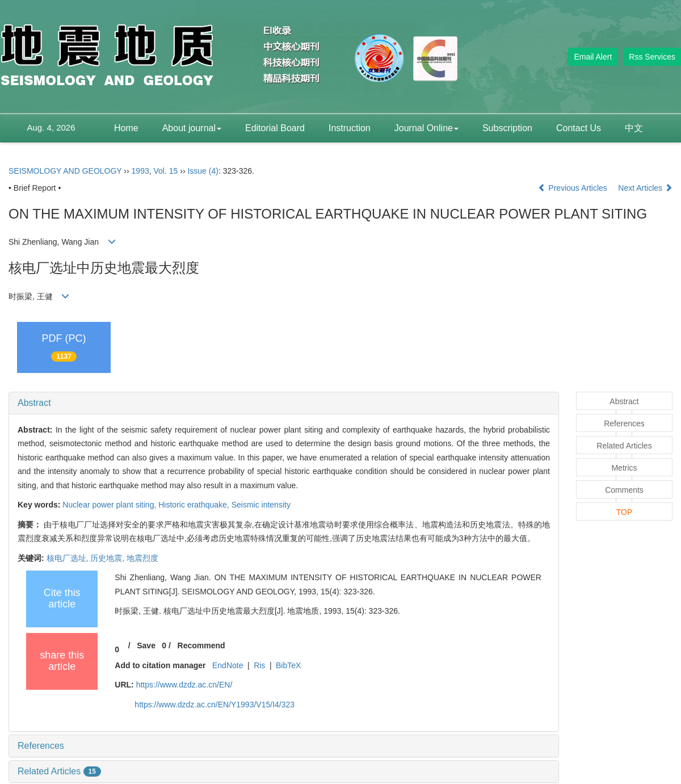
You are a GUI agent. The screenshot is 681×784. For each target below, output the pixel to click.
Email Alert (593, 57)
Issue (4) (203, 171)
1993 (140, 171)
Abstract (34, 403)
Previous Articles (573, 188)
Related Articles (59, 771)
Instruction (350, 128)
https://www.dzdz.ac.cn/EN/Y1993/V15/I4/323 (215, 705)
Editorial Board (275, 128)
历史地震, (108, 558)
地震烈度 (142, 558)
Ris (259, 665)
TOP (625, 512)
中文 (634, 128)
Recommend (201, 645)
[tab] (284, 403)
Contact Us (579, 128)
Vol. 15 (166, 171)
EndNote (228, 665)
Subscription (507, 128)
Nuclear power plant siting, (110, 505)
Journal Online (426, 128)
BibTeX (288, 665)
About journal (192, 128)
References (41, 746)
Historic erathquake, (195, 505)
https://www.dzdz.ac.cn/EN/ (184, 685)
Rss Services (652, 57)
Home (126, 128)
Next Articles (645, 188)
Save (146, 645)
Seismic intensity (261, 505)
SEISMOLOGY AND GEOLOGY (65, 171)
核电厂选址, (69, 558)
